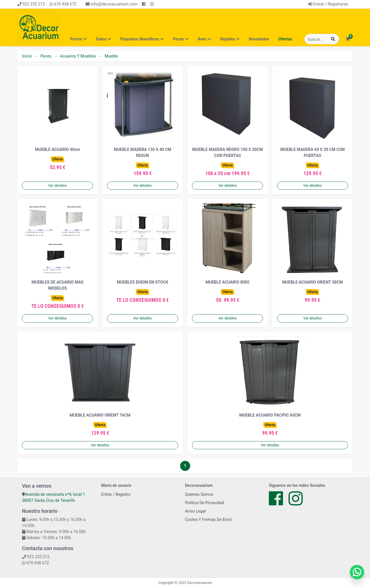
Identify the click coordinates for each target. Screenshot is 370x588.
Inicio (27, 56)
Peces (46, 56)
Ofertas (285, 39)
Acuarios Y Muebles (78, 56)
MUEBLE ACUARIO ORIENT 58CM (312, 282)
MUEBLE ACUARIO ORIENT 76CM (100, 415)
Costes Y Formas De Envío (209, 519)
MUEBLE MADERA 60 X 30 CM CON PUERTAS (313, 152)
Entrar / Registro (116, 494)
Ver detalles (58, 186)
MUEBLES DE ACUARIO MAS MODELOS (58, 285)
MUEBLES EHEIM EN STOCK (142, 282)
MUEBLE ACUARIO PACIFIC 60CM (270, 415)
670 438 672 (63, 4)
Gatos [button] (103, 39)
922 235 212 (31, 4)
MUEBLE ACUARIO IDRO (227, 282)
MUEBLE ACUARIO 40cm (58, 149)
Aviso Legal (195, 511)
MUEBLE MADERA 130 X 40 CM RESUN (143, 152)
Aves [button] (204, 39)
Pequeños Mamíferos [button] (142, 39)
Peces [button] (181, 39)
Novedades (259, 39)
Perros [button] (78, 39)
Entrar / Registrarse (328, 4)
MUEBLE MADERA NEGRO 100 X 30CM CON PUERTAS (228, 152)
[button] (348, 39)
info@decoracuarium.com (111, 4)
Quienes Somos (199, 494)
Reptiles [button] (230, 39)
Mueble (111, 56)
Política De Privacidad (205, 503)
